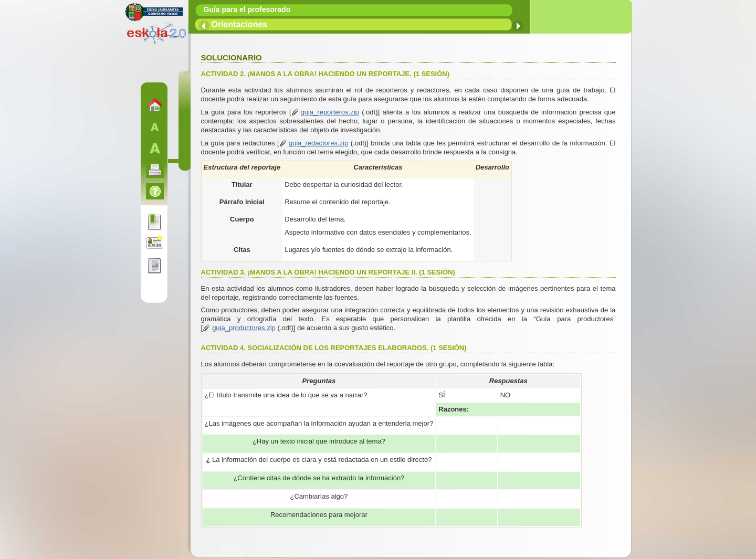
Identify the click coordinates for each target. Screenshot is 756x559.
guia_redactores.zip (318, 143)
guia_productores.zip (244, 328)
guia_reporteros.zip (330, 112)
